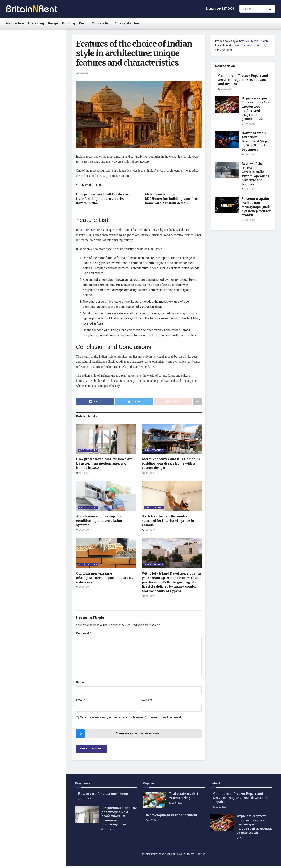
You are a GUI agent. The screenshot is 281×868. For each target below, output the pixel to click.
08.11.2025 (148, 473)
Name (81, 684)
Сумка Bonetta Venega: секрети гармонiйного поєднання (37, 288)
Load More (33, 352)
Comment (84, 634)
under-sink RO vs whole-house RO (247, 45)
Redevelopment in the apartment (172, 817)
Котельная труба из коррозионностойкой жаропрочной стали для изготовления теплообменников (38, 241)
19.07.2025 (148, 530)
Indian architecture (88, 230)
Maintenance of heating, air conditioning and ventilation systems (99, 521)
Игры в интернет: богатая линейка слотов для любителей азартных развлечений (40, 102)
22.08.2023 (82, 73)
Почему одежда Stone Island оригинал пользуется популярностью (41, 310)
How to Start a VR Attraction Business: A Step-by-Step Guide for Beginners (42, 125)
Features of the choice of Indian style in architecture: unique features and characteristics (31, 56)
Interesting (36, 23)
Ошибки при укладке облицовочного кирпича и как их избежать (105, 578)
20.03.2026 (243, 839)
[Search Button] (271, 9)
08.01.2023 (176, 805)
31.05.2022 (152, 822)
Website (147, 702)
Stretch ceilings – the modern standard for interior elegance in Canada (168, 521)
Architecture (15, 23)
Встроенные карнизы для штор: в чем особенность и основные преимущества (119, 818)
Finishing (68, 23)
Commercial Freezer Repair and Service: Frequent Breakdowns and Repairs (33, 79)
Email (81, 702)
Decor (83, 23)
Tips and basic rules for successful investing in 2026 (40, 215)
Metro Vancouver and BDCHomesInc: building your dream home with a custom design (173, 199)
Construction (101, 23)
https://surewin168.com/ (254, 41)
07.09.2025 (83, 530)
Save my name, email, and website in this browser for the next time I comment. (131, 719)
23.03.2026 (220, 809)
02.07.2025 (83, 588)
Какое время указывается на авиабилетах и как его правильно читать (41, 195)
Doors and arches (127, 23)
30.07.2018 (84, 801)
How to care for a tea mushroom (103, 795)
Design (53, 23)
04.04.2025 (108, 831)
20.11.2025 (83, 473)
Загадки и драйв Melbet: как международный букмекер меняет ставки (40, 173)
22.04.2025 (148, 596)
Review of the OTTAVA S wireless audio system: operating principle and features (37, 149)
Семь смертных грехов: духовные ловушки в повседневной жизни (37, 332)
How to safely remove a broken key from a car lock (42, 265)
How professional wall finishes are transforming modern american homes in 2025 (103, 199)
